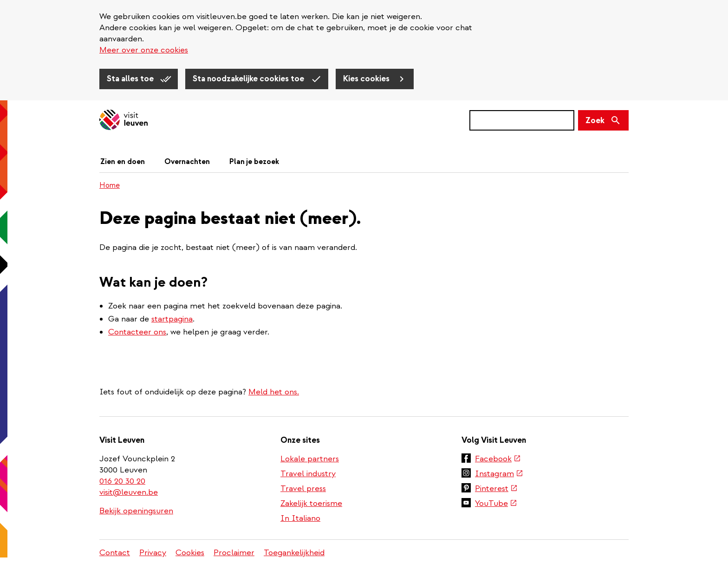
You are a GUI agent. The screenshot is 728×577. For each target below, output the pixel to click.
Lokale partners (310, 459)
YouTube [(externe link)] (496, 503)
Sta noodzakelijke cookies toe (249, 79)
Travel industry (308, 474)
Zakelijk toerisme (311, 503)
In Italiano (300, 518)
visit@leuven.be (129, 492)
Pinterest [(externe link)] (496, 488)
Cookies (190, 553)
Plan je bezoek (254, 162)
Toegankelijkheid (294, 553)
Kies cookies (367, 79)
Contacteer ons (137, 332)
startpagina (172, 319)
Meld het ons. (274, 392)
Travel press (303, 488)
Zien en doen (123, 162)
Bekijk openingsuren (136, 511)
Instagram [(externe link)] (499, 474)
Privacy (153, 553)
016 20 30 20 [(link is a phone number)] (123, 481)
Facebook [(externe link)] (498, 459)
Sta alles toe (131, 79)
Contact (115, 553)
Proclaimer (234, 553)
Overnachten (187, 162)
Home (110, 185)
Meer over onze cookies (144, 50)
